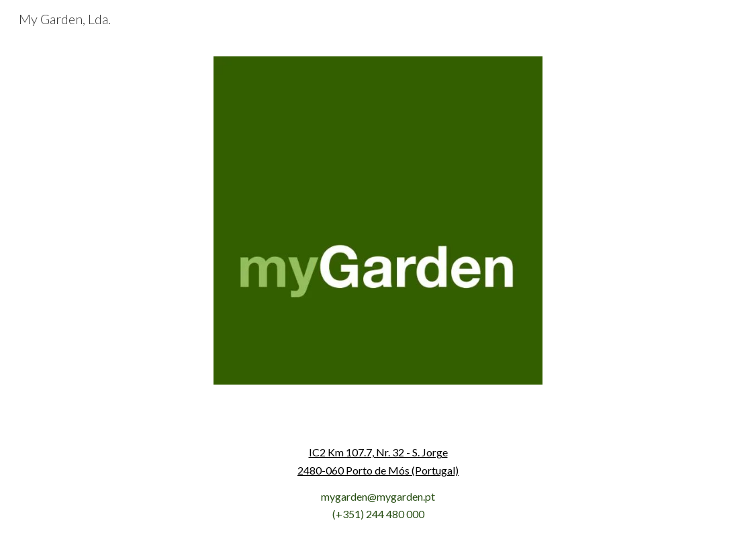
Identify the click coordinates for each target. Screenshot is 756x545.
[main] (378, 484)
